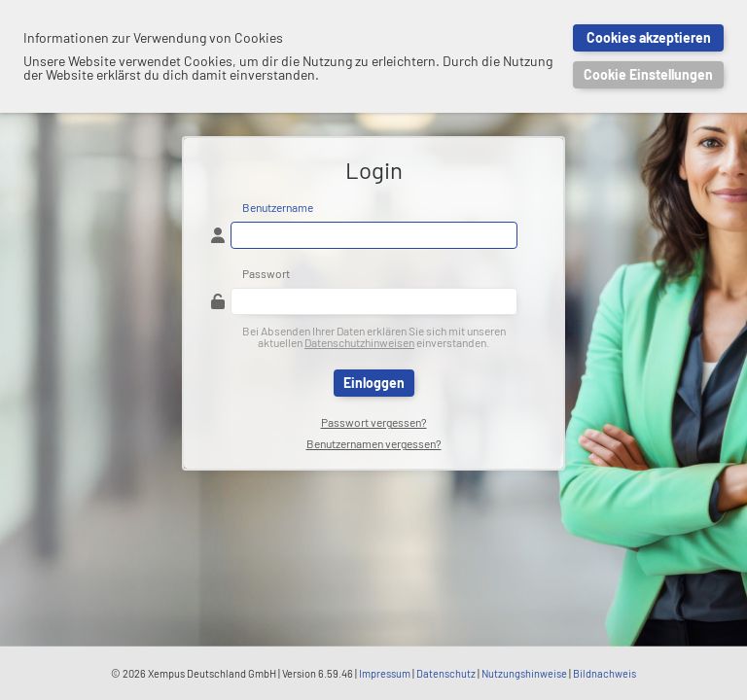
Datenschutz (446, 673)
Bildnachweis (605, 673)
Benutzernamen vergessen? (374, 443)
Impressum (385, 673)
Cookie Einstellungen (648, 74)
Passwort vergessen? (374, 422)
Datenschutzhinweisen (359, 342)
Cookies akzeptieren (649, 37)
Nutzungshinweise (524, 673)
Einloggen (374, 383)
